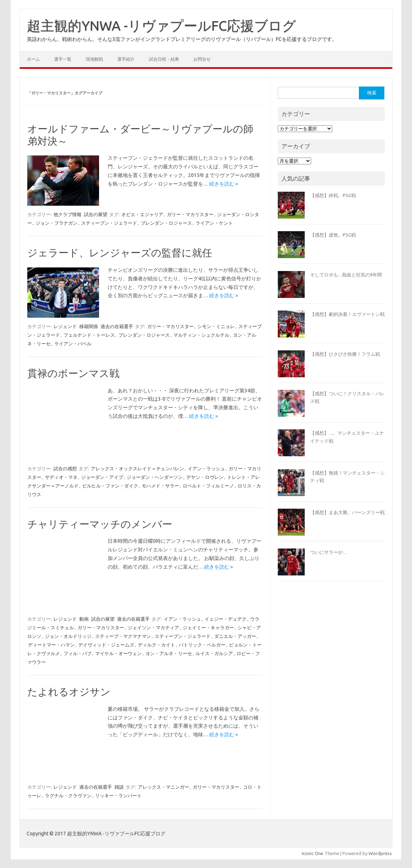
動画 (84, 619)
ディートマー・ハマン (51, 645)
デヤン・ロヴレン (205, 477)
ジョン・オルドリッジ (68, 636)
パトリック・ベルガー (202, 645)
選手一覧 (63, 59)
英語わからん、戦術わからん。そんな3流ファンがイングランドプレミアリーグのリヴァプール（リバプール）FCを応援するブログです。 (182, 39)
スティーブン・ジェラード (109, 223)
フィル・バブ (78, 653)
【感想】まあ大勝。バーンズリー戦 (347, 512)
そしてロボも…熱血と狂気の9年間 (346, 275)
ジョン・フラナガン (57, 223)
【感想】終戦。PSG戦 (333, 195)
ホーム (33, 59)
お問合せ (202, 59)
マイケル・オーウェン (118, 653)
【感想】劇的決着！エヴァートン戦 (347, 314)
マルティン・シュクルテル (201, 335)
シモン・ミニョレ (216, 326)
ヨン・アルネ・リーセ (169, 653)
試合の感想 (65, 468)
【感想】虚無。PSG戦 (333, 235)
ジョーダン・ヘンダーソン (155, 477)
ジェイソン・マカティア (153, 627)
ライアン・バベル (73, 344)
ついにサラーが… (328, 552)
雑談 (119, 787)
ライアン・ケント (214, 223)
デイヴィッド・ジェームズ (106, 645)
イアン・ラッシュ (206, 468)
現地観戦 (94, 59)
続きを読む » (224, 184)
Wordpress (380, 853)
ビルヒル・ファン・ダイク (110, 486)
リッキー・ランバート (118, 795)
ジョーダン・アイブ (102, 477)
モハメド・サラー (160, 486)
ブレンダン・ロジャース (166, 223)
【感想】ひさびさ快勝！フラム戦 (345, 354)
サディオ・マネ (61, 477)
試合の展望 (96, 214)
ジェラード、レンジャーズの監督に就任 (120, 253)
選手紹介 (126, 59)
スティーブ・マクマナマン (123, 636)
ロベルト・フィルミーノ (208, 486)
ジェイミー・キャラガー (208, 627)
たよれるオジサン (69, 692)
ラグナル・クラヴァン (68, 795)
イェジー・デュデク (226, 619)
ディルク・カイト (156, 645)
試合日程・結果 (164, 59)
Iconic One (313, 853)
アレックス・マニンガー (163, 787)
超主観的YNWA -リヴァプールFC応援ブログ (161, 25)
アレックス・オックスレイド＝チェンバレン (137, 468)
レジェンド (65, 326)
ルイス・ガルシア (214, 653)
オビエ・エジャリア (142, 214)
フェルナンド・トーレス (89, 335)
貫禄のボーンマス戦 (73, 373)
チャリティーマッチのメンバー (100, 524)
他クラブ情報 (67, 214)
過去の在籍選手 (117, 326)
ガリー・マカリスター (190, 214)
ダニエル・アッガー (235, 636)
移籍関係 (89, 326)
